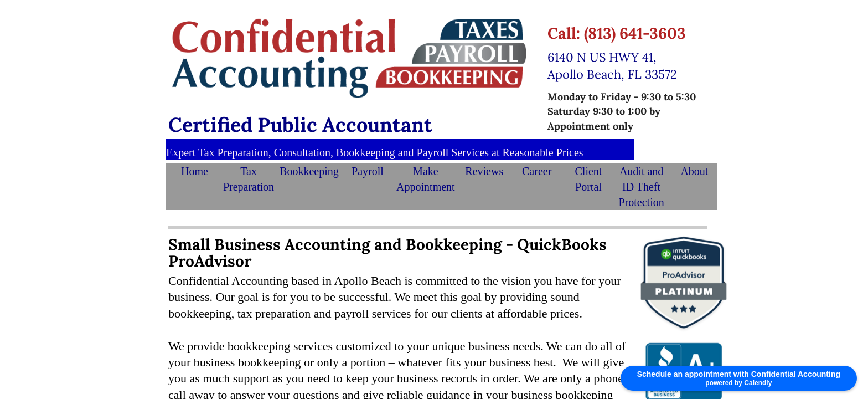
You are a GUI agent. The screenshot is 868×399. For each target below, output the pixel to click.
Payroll (368, 171)
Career (537, 171)
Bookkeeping (309, 171)
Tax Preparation (249, 179)
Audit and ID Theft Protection (642, 187)
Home (195, 171)
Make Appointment (426, 179)
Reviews (484, 171)
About (694, 171)
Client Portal (589, 179)
